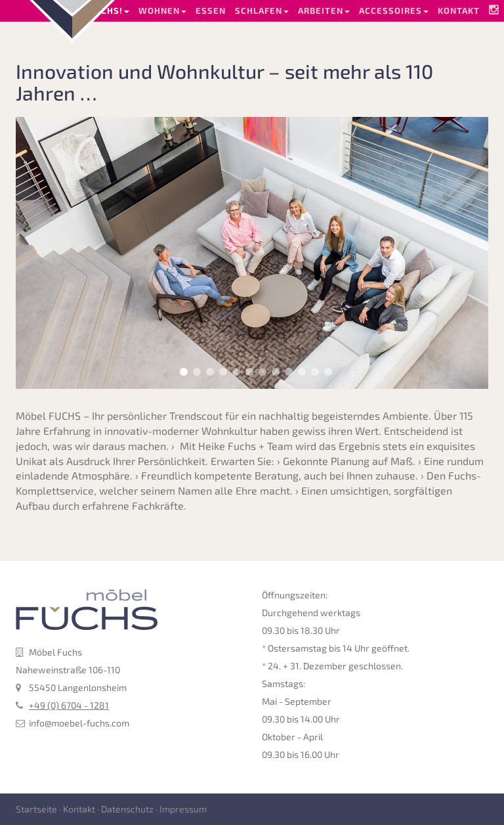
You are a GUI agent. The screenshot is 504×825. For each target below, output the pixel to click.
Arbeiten (324, 11)
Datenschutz (127, 809)
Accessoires (394, 11)
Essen (211, 11)
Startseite (36, 809)
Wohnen (162, 11)
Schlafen (262, 11)
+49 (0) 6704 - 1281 (69, 705)
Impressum (183, 809)
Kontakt (459, 11)
